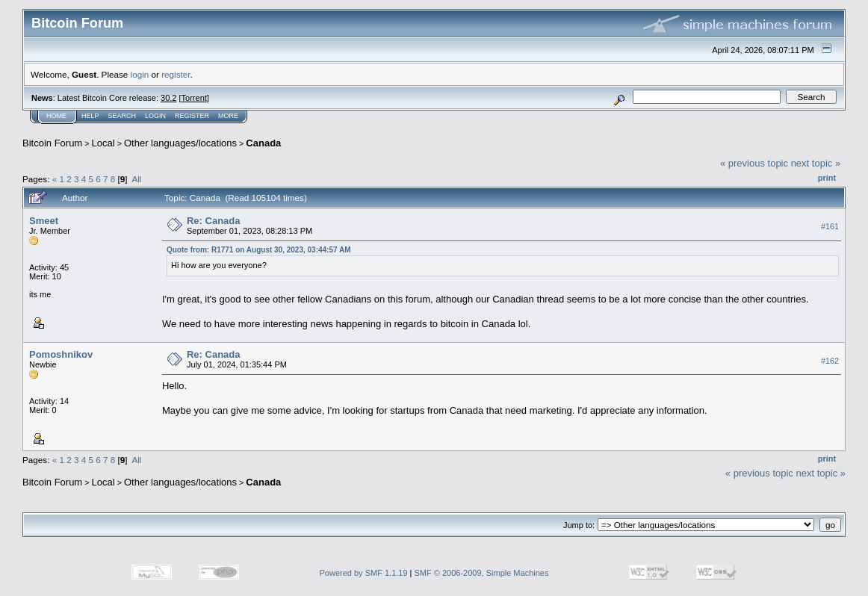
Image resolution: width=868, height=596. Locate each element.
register (176, 74)
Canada (263, 143)
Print (827, 178)
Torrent (194, 98)
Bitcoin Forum (52, 143)
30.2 (168, 98)
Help (90, 116)
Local (103, 143)
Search (123, 116)
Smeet (44, 221)
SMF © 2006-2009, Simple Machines (482, 573)
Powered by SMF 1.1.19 (364, 573)
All (136, 179)
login (140, 74)
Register (192, 116)
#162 (830, 361)
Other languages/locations (180, 143)
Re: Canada (214, 221)
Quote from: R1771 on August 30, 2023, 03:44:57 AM (259, 250)
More (228, 116)
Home (56, 116)
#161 (830, 226)
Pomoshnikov (61, 354)
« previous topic (754, 163)
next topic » (816, 163)
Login (155, 116)
